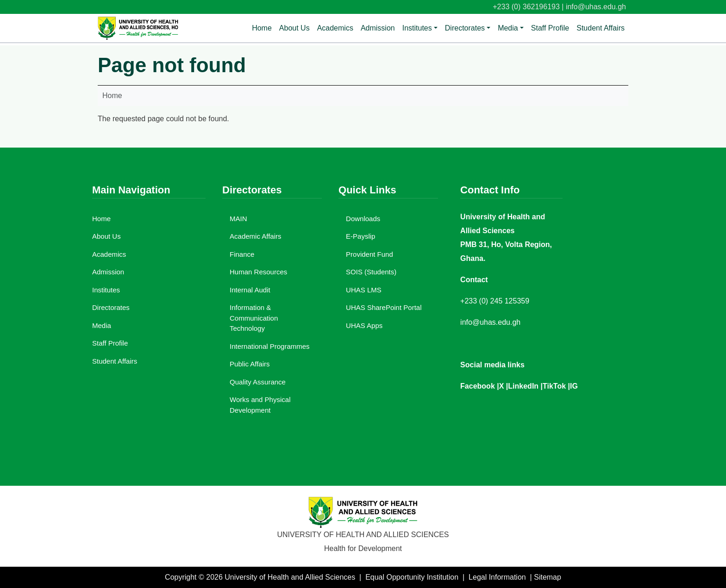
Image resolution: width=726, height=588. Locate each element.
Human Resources (258, 272)
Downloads (363, 219)
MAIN (238, 219)
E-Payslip (360, 236)
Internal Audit (250, 290)
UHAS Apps (364, 325)
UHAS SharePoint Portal (384, 307)
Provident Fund (369, 254)
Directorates (465, 28)
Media (508, 28)
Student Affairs (601, 28)
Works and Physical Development (260, 405)
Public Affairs (250, 364)
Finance (242, 254)
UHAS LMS (364, 290)
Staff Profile (550, 28)
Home (262, 28)
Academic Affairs (255, 236)
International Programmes (270, 346)
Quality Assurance (258, 382)
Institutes (417, 28)
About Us (294, 28)
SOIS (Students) (371, 272)
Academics (335, 28)
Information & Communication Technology (254, 318)
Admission (378, 28)
